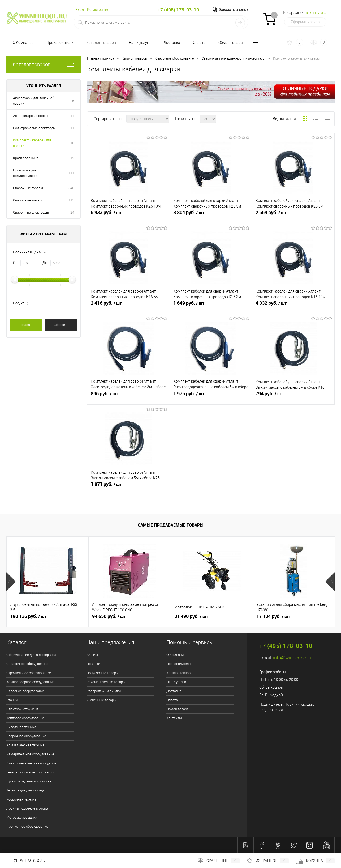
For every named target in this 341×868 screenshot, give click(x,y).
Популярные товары (103, 673)
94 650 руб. (109, 616)
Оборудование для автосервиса (31, 655)
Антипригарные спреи (30, 116)
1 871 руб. (128, 486)
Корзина (315, 861)
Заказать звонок (234, 10)
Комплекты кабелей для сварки (32, 143)
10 (72, 143)
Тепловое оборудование (25, 718)
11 (72, 128)
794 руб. (293, 396)
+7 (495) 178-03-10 (178, 10)
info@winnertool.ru (293, 658)
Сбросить (61, 325)
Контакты (174, 718)
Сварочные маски (27, 200)
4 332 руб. (293, 305)
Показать (26, 325)
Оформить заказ (305, 22)
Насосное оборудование (25, 691)
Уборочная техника (21, 799)
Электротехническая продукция (31, 763)
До (45, 263)
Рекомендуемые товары (106, 682)
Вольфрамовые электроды (34, 128)
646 (71, 188)
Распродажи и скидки (104, 691)
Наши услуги (140, 43)
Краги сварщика (26, 158)
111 (71, 173)
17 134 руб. (273, 616)
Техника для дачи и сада (25, 790)
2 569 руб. (293, 215)
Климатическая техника (25, 745)
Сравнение (219, 861)
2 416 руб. (128, 305)
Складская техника (21, 727)
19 (72, 158)
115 (71, 200)
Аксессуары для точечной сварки (34, 101)
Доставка (172, 43)
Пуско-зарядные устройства (29, 781)
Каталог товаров (101, 43)
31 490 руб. (191, 616)
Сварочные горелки (29, 188)
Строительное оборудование (29, 673)
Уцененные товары (102, 700)
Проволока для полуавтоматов (25, 173)
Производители (60, 43)
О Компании (23, 43)
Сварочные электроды (31, 212)
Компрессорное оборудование (30, 682)
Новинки (93, 664)
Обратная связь (26, 861)
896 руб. (128, 396)
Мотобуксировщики (22, 817)
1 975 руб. (211, 396)
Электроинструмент (22, 709)
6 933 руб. (128, 215)
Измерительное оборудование (30, 754)
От (15, 263)
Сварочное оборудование (26, 736)
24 (72, 212)
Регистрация (98, 10)
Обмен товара (231, 43)
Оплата (199, 43)
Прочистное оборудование (27, 826)
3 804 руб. (211, 215)
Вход (80, 10)
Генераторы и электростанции (30, 772)
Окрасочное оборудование (27, 664)
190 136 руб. (28, 616)
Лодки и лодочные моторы (27, 808)
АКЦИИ (92, 655)
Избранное (268, 861)
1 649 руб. (211, 305)
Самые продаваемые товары (171, 525)
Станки (12, 700)
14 (72, 116)
